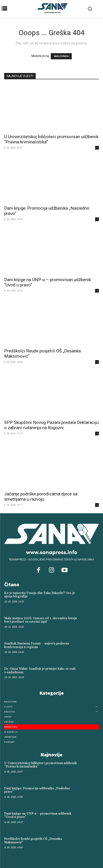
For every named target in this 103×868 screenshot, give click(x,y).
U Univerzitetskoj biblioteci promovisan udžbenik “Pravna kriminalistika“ (40, 765)
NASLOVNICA (61, 56)
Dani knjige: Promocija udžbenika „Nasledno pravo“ (37, 790)
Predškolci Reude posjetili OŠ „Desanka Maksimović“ (33, 841)
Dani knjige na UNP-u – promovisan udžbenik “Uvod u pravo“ (38, 815)
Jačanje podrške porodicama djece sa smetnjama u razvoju (41, 497)
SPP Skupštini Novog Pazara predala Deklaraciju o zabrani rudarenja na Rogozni (51, 425)
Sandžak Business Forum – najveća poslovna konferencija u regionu (37, 645)
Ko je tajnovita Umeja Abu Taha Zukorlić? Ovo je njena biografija (40, 595)
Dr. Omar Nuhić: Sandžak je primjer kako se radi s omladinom (40, 671)
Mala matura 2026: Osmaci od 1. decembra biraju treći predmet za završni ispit (40, 620)
